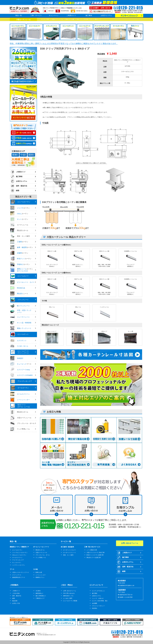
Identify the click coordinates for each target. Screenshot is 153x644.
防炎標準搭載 (65, 11)
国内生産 (51, 11)
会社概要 (95, 603)
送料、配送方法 (17, 596)
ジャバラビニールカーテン (20, 553)
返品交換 (15, 601)
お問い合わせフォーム (70, 591)
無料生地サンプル (68, 596)
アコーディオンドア (18, 560)
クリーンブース (17, 575)
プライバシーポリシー (98, 606)
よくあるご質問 (68, 598)
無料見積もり (39, 593)
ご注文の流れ (16, 593)
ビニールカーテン (17, 550)
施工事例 (89, 15)
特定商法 (95, 608)
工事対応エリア (40, 598)
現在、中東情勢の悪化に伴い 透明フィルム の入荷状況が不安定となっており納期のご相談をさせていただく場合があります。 (64, 44)
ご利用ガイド (71, 15)
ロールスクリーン (17, 558)
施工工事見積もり (41, 596)
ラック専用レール (41, 558)
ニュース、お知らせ (98, 598)
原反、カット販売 (68, 555)
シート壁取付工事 (92, 550)
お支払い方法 (16, 603)
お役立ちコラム (106, 15)
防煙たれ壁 (39, 572)
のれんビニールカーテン (19, 555)
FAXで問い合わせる (69, 593)
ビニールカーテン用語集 (70, 601)
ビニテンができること (98, 591)
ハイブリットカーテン (19, 565)
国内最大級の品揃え (82, 11)
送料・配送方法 (22, 186)
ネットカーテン (17, 563)
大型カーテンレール (41, 553)
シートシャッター (41, 575)
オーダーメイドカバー (70, 550)
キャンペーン (54, 15)
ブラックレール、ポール (43, 555)
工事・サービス (36, 15)
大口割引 (38, 591)
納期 (18, 191)
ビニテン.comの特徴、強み (100, 601)
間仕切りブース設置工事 (94, 558)
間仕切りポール (40, 550)
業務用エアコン (40, 577)
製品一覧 (19, 15)
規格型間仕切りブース (19, 577)
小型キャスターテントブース (21, 572)
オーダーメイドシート (70, 553)
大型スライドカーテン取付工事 (96, 553)
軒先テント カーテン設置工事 (95, 555)
